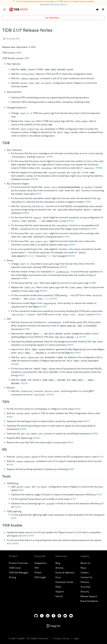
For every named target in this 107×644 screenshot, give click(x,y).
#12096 (71, 256)
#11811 (50, 157)
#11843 (99, 168)
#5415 (77, 409)
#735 (99, 495)
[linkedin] (48, 616)
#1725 (100, 457)
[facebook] (53, 616)
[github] (36, 616)
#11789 (26, 329)
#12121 (21, 375)
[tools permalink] (13, 476)
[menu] (4, 9)
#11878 (63, 267)
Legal (76, 638)
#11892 (25, 213)
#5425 (36, 438)
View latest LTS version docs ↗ (53, 4)
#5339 (23, 429)
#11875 (70, 345)
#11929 (77, 353)
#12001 (72, 245)
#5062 (95, 434)
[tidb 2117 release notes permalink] (55, 30)
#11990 (93, 229)
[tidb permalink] (12, 143)
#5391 (10, 417)
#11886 (93, 283)
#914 (25, 536)
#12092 (50, 395)
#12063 (43, 291)
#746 (21, 490)
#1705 (10, 465)
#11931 (44, 307)
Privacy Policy (61, 638)
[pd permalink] (9, 450)
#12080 (15, 364)
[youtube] (71, 616)
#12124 (24, 383)
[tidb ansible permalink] (24, 525)
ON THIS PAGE (54, 18)
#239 (14, 518)
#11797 (83, 337)
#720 (18, 507)
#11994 (66, 237)
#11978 (70, 221)
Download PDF (11, 39)
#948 (16, 544)
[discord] (65, 616)
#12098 (34, 179)
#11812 (88, 202)
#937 (9, 544)
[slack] (59, 616)
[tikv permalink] (12, 402)
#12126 (97, 314)
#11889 (24, 278)
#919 (31, 536)
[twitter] (42, 616)
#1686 (71, 469)
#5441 (70, 442)
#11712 (38, 194)
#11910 (54, 299)
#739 (73, 499)
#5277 (87, 421)
